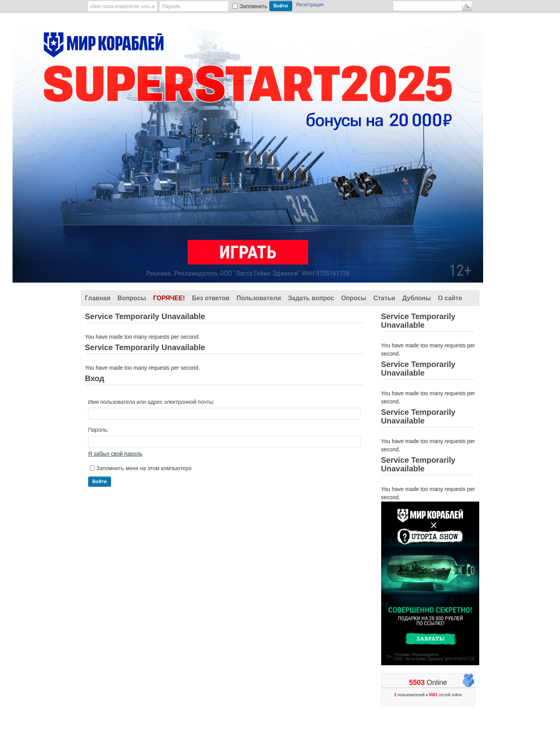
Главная (98, 298)
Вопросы (132, 298)
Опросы (354, 298)
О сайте (450, 298)
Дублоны (417, 298)
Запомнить (254, 6)
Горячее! (169, 298)
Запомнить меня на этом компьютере (144, 468)
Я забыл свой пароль (115, 454)
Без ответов (211, 298)
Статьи (384, 298)
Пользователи (259, 298)
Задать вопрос (311, 298)
